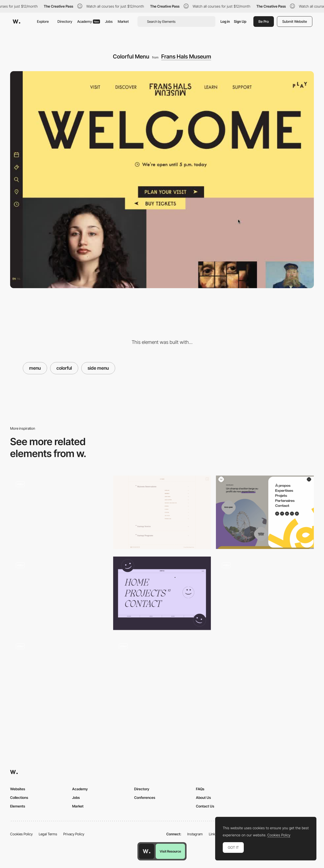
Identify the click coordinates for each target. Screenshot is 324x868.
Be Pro (264, 21)
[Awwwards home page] (147, 851)
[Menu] (59, 512)
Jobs (109, 21)
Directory (65, 21)
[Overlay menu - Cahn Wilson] (59, 673)
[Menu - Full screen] (162, 593)
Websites (18, 789)
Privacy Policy (74, 834)
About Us (203, 797)
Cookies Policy (21, 834)
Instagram (195, 834)
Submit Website (295, 21)
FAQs (200, 789)
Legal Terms (48, 834)
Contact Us (205, 806)
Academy (89, 21)
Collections (19, 797)
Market (123, 21)
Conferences (145, 797)
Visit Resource (170, 851)
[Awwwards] (16, 22)
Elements (18, 806)
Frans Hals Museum (186, 56)
